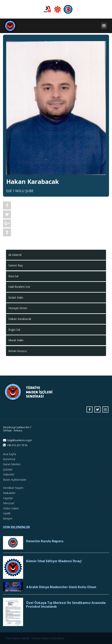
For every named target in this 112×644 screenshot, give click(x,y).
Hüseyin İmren (18, 308)
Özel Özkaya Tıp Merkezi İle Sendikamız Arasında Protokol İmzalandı (66, 605)
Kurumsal (9, 459)
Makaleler (9, 493)
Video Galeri (11, 508)
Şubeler (8, 469)
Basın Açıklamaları (15, 480)
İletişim (8, 518)
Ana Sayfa (9, 454)
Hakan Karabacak (20, 319)
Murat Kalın (16, 340)
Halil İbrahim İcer (19, 287)
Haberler (9, 474)
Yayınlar (8, 498)
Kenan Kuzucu (18, 351)
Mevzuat (9, 503)
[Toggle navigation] (104, 26)
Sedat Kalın (16, 297)
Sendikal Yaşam (13, 488)
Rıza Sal (13, 276)
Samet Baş (16, 265)
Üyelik (7, 513)
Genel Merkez (12, 464)
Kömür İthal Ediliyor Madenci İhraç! (54, 561)
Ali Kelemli (15, 255)
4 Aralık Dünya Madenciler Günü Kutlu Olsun (61, 587)
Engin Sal (14, 330)
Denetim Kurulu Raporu (45, 541)
